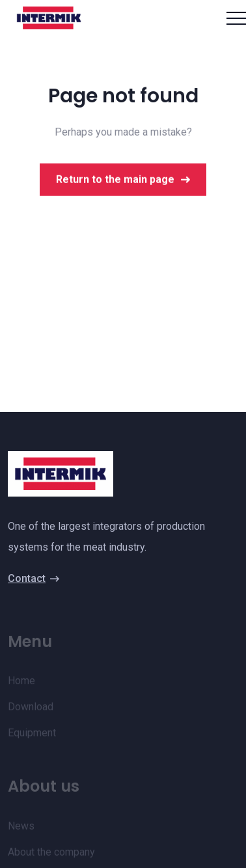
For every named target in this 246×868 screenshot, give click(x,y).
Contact (34, 580)
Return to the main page (123, 182)
